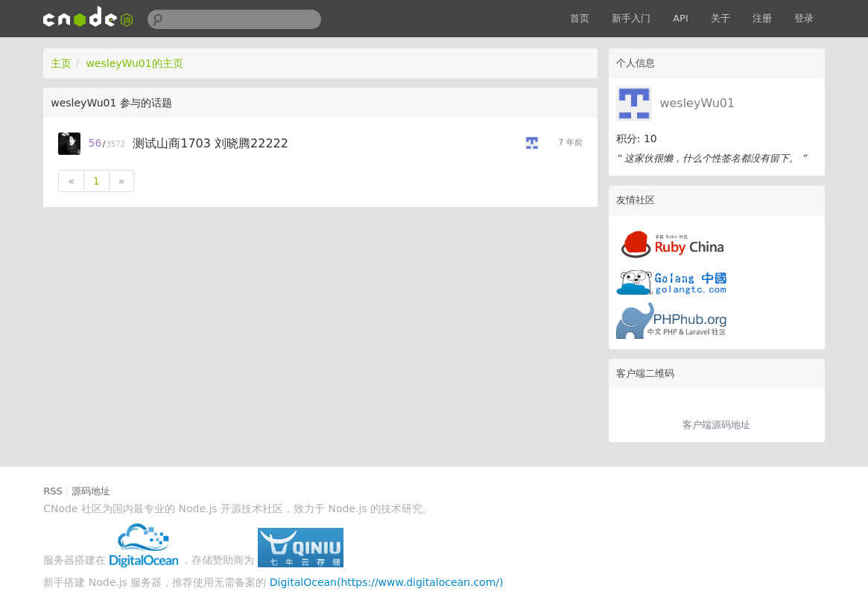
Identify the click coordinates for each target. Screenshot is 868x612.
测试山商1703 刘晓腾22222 (210, 143)
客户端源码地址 (716, 425)
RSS (53, 491)
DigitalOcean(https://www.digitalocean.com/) (387, 582)
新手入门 (631, 18)
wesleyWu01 (697, 103)
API (681, 18)
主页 (61, 63)
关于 (720, 18)
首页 (580, 18)
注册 (762, 18)
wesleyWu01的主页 (134, 63)
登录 (804, 18)
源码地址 (91, 491)
